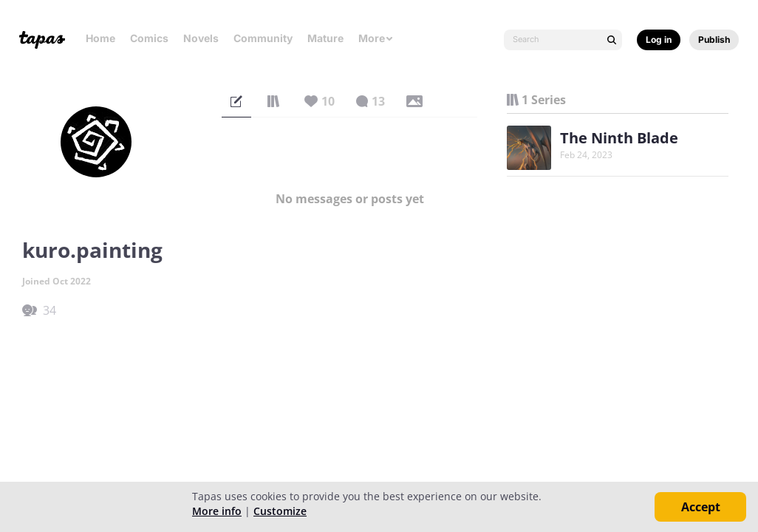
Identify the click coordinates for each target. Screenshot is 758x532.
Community (263, 38)
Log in (659, 40)
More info (217, 511)
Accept (701, 507)
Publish (714, 40)
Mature (325, 38)
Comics (149, 38)
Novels (201, 38)
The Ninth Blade (619, 138)
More (376, 38)
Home (100, 38)
